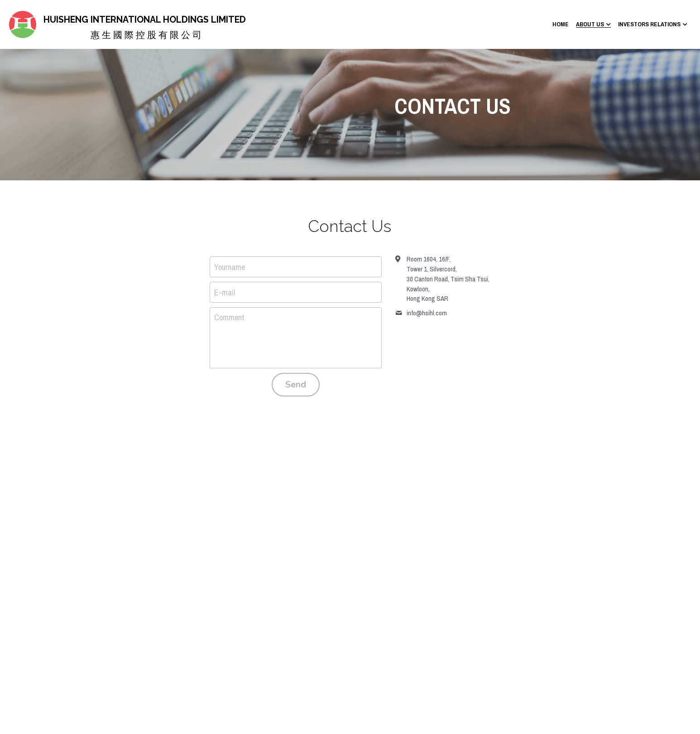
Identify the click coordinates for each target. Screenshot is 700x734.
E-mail (225, 292)
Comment (229, 317)
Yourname (230, 267)
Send (296, 384)
